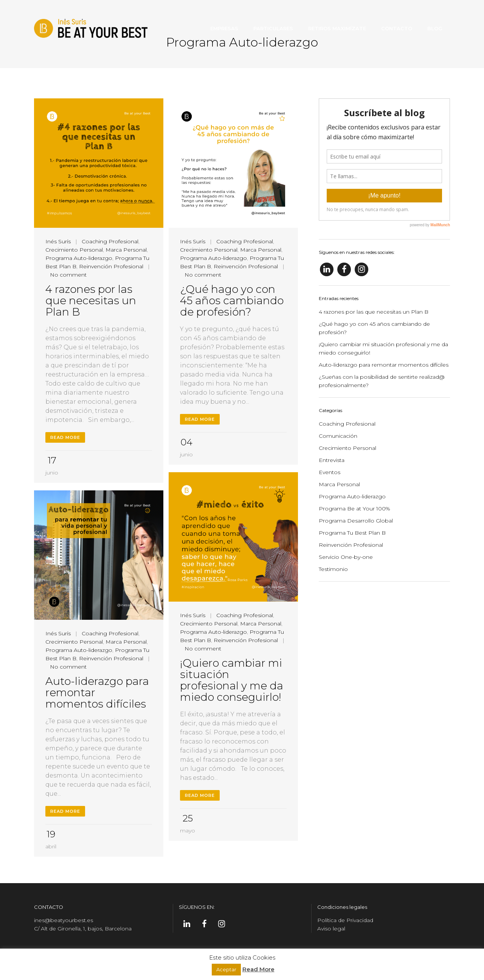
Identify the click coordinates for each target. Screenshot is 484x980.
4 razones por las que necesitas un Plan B (91, 300)
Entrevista (332, 460)
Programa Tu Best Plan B (352, 533)
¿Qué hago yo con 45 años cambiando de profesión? (232, 300)
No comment (68, 275)
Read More (65, 437)
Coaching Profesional (110, 241)
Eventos (330, 472)
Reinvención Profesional (111, 266)
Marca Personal (126, 250)
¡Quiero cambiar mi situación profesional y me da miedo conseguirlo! (232, 680)
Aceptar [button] (226, 969)
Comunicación (338, 436)
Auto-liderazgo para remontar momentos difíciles (384, 365)
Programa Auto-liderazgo (79, 258)
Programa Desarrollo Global (356, 521)
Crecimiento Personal (74, 250)
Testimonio (333, 569)
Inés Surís (58, 241)
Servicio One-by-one (346, 557)
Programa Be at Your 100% (354, 509)
